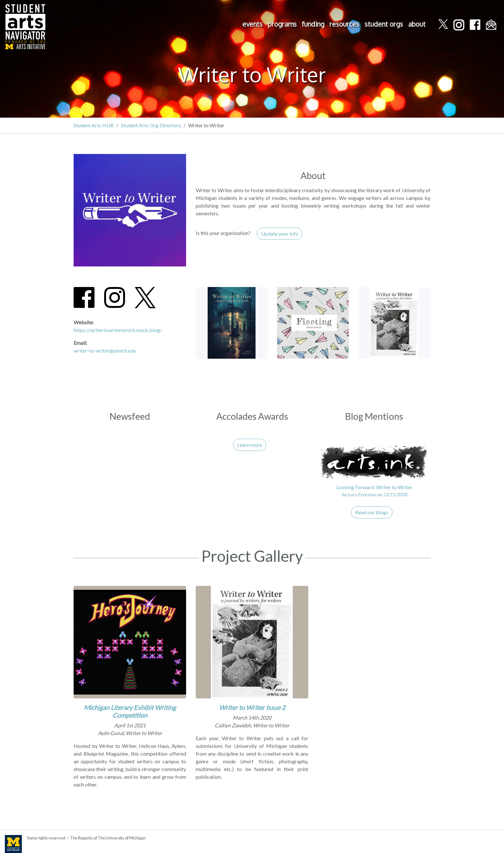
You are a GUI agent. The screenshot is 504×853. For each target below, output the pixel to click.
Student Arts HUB (94, 125)
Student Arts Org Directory (151, 125)
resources (344, 24)
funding (313, 24)
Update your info (280, 233)
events (252, 24)
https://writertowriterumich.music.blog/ (118, 330)
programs (282, 24)
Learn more (250, 445)
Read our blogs (372, 512)
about (417, 24)
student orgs (384, 24)
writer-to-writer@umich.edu (105, 350)
